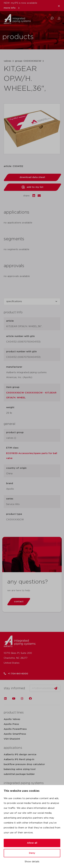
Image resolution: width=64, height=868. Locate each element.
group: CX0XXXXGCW (28, 61)
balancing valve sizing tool (20, 769)
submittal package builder (19, 774)
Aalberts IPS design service (20, 755)
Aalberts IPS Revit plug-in (19, 759)
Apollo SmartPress (15, 734)
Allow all (32, 843)
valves (7, 61)
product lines (14, 713)
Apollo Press (11, 724)
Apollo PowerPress (15, 729)
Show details (32, 862)
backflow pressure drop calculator (24, 764)
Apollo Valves (12, 719)
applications (13, 748)
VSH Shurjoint (12, 739)
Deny (32, 853)
